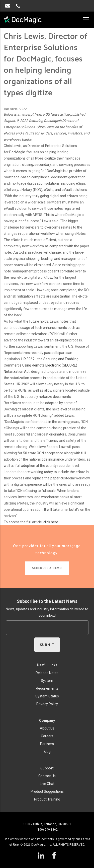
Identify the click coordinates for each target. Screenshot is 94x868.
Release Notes (47, 673)
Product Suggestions (47, 791)
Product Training (47, 799)
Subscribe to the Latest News (47, 601)
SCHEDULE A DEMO (47, 568)
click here (51, 522)
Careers (47, 736)
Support (47, 768)
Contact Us (47, 776)
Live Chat (47, 784)
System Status (47, 696)
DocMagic (17, 152)
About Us (47, 728)
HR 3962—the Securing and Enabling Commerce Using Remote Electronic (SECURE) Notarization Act (41, 365)
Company (47, 720)
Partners (47, 744)
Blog (47, 752)
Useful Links (47, 665)
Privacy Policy (47, 704)
